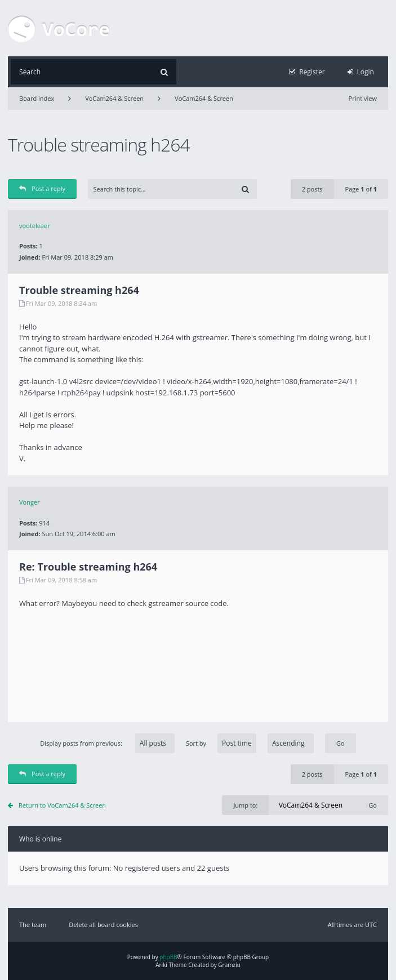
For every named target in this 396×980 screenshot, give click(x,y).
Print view (363, 98)
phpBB (168, 957)
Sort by (250, 743)
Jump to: (245, 805)
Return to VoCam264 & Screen (62, 805)
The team (33, 925)
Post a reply (42, 188)
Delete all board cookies (103, 925)
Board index (37, 98)
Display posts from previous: (107, 743)
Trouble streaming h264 (99, 144)
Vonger (30, 502)
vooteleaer (35, 226)
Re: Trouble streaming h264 (88, 567)
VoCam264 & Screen (114, 98)
